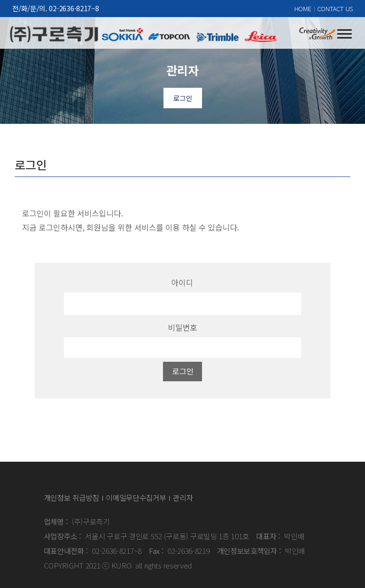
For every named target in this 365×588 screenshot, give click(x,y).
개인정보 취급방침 (71, 498)
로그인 (183, 98)
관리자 (183, 498)
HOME (303, 9)
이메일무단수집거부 (136, 498)
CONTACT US (335, 9)
